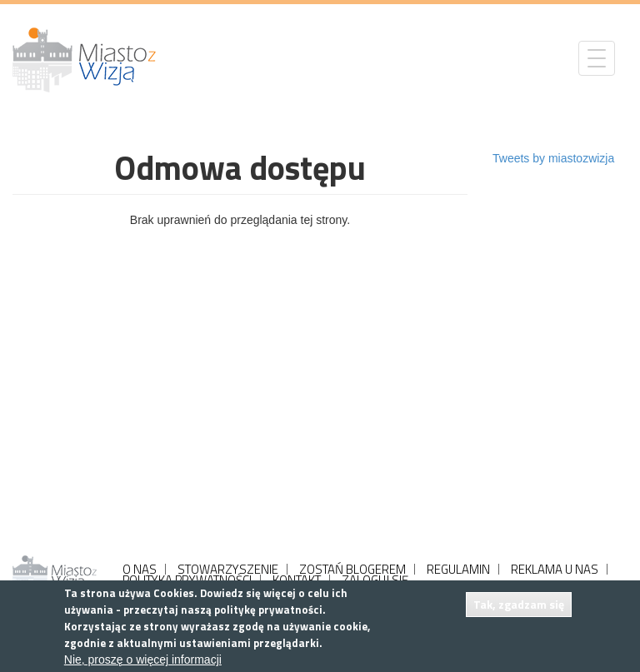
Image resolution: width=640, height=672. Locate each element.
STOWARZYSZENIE (228, 569)
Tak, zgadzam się (519, 604)
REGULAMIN (458, 569)
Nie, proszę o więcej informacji (143, 660)
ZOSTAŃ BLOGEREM (352, 569)
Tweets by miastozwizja (553, 158)
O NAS (140, 569)
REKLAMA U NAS (555, 569)
